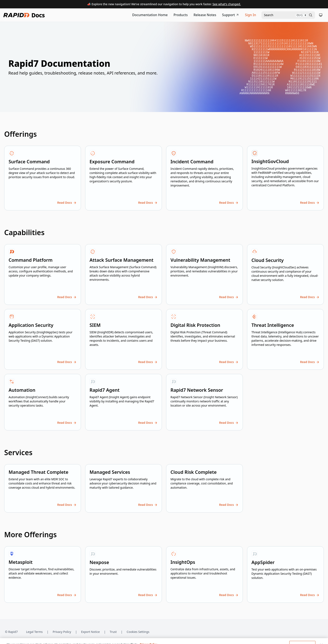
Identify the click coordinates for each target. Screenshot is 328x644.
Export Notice (90, 632)
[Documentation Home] (150, 15)
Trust (113, 632)
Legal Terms (34, 632)
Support (231, 15)
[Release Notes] (205, 15)
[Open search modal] (288, 15)
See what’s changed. (227, 4)
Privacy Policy (62, 632)
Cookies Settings (138, 632)
